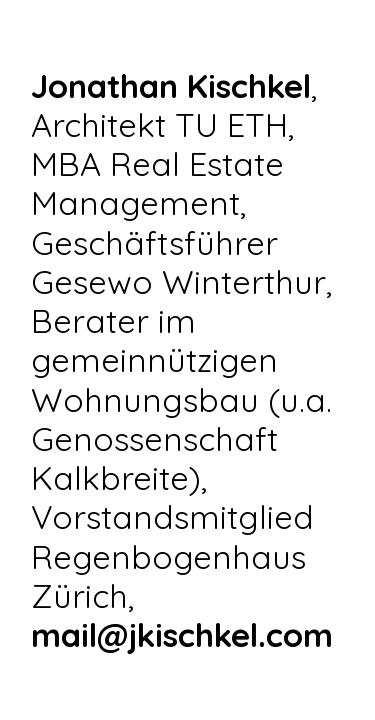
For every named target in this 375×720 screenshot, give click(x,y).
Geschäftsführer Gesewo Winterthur (178, 262)
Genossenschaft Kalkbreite (154, 458)
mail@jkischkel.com (182, 634)
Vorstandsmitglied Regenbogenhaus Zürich (172, 555)
